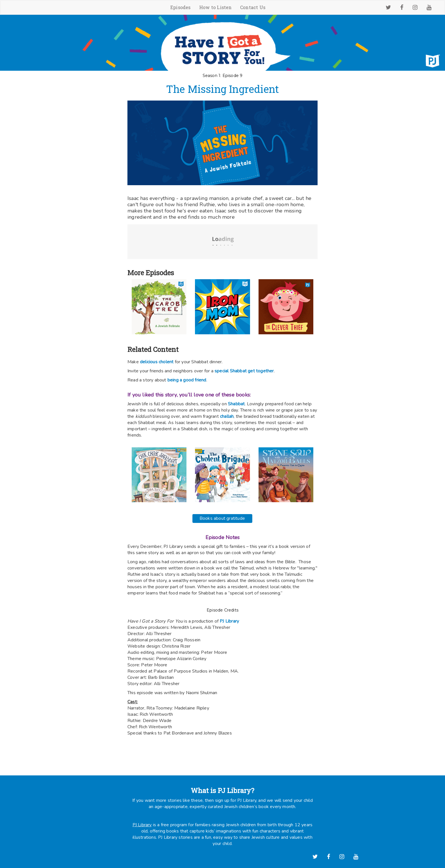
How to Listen (216, 7)
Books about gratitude (222, 518)
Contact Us (253, 7)
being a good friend (187, 380)
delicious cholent (157, 362)
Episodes (180, 7)
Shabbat (236, 404)
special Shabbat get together (244, 371)
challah (226, 416)
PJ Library (142, 825)
